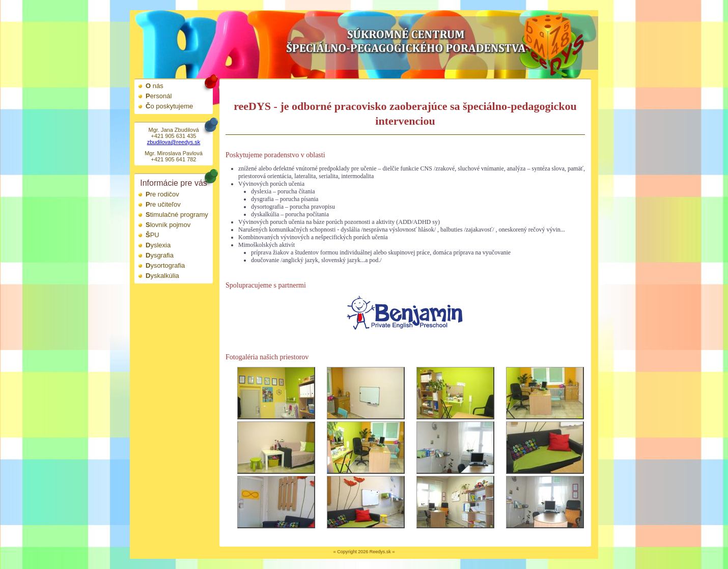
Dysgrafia (160, 255)
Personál (159, 96)
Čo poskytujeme (169, 106)
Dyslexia (158, 245)
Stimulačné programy (177, 215)
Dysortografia (165, 265)
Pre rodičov (162, 194)
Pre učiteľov (163, 204)
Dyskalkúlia (162, 276)
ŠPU (152, 235)
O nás (155, 86)
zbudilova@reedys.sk (174, 142)
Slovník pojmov (168, 225)
